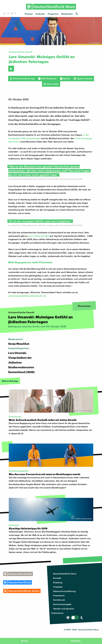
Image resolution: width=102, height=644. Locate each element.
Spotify (65, 78)
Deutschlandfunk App (22, 78)
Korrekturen (59, 600)
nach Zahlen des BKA (39, 236)
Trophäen (58, 587)
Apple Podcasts (83, 78)
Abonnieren (51, 84)
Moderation (67, 14)
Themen (29, 14)
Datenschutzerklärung (64, 591)
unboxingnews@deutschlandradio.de (27, 296)
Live (26, 641)
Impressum (59, 595)
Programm (53, 14)
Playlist (77, 641)
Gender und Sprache (64, 609)
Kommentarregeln (62, 604)
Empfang (58, 582)
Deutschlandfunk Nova (65, 574)
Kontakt (57, 578)
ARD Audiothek (47, 78)
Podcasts (40, 14)
